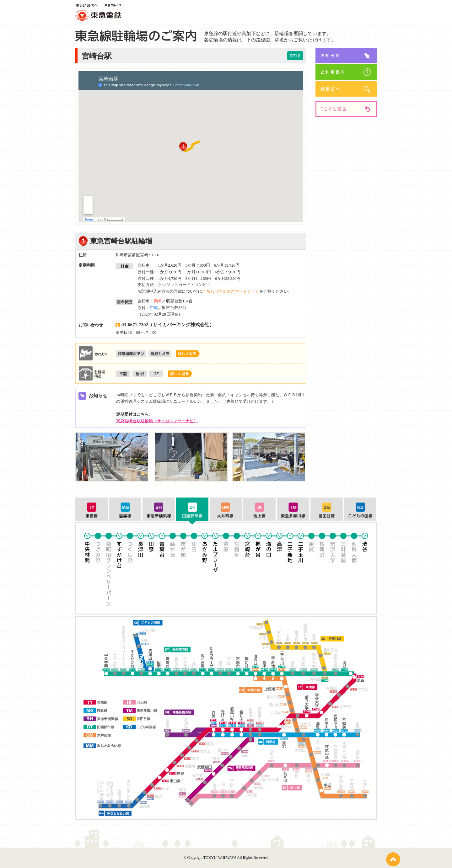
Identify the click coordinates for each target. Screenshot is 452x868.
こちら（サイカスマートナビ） (231, 291)
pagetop (393, 859)
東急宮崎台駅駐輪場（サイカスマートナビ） (157, 421)
